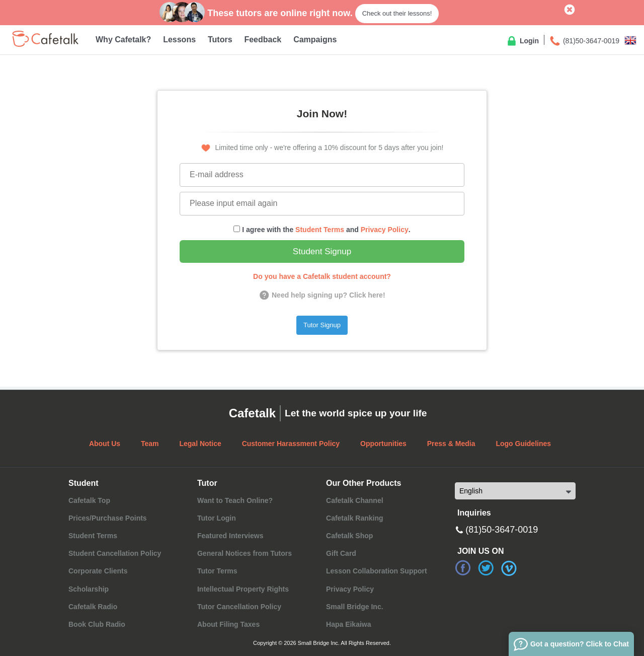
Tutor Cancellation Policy (239, 607)
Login (522, 41)
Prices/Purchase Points (108, 518)
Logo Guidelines (523, 444)
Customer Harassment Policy (291, 444)
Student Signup (322, 251)
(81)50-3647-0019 (584, 41)
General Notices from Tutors (245, 553)
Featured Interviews (230, 536)
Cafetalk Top (89, 500)
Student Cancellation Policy (115, 553)
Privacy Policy (385, 230)
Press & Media (451, 444)
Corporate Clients (98, 571)
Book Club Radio (97, 624)
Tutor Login (217, 518)
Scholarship (89, 589)
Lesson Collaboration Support (377, 571)
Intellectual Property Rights (243, 589)
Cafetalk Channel (355, 500)
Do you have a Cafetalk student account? (322, 276)
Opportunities (383, 444)
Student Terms (320, 230)
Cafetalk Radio (93, 607)
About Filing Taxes (228, 624)
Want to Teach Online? (235, 500)
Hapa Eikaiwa (349, 624)
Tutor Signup (322, 325)
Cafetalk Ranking (355, 518)
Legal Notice (200, 444)
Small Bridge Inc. (355, 607)
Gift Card (341, 553)
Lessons (179, 40)
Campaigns (315, 40)
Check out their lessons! (397, 13)
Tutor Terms (217, 571)
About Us (105, 444)
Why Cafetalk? (123, 40)
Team (150, 444)
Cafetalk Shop (349, 536)
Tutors (220, 40)
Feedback (263, 40)
